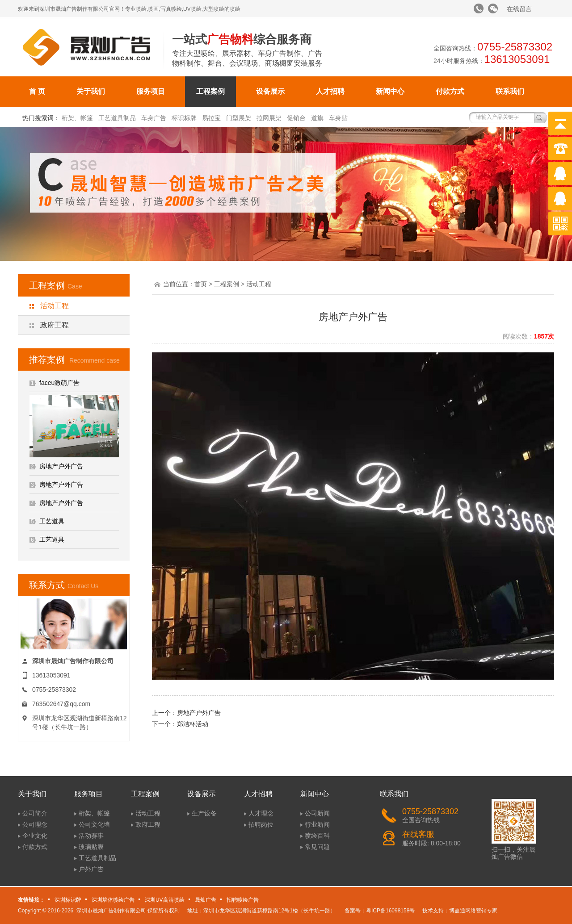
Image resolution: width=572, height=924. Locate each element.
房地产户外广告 (61, 466)
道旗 (317, 118)
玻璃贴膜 (91, 847)
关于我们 (91, 91)
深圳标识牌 (68, 900)
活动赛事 (91, 836)
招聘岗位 (261, 824)
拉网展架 (269, 118)
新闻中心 (390, 91)
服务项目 (151, 91)
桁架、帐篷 (77, 118)
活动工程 (55, 306)
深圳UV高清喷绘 (165, 900)
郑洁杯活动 (193, 724)
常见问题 (317, 847)
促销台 (296, 118)
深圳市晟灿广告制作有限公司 (111, 911)
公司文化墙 (94, 824)
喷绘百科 (317, 836)
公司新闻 (317, 813)
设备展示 (270, 91)
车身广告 (154, 118)
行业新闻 (317, 824)
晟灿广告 (206, 900)
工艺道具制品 (117, 118)
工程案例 (210, 91)
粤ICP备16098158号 (390, 911)
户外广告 (91, 869)
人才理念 (261, 813)
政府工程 (55, 325)
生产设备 (204, 813)
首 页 (37, 91)
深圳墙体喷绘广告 (113, 900)
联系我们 (510, 91)
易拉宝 (211, 118)
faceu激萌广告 (59, 383)
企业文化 (35, 836)
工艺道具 (52, 521)
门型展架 (239, 118)
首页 (201, 284)
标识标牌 (184, 118)
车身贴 (338, 118)
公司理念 (35, 824)
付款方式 (450, 91)
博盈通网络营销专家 (473, 911)
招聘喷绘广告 (243, 900)
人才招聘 (330, 91)
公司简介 (35, 813)
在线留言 (519, 9)
